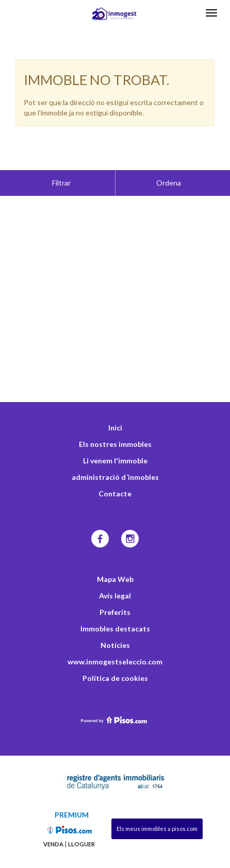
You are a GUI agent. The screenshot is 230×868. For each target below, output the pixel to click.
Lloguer (81, 819)
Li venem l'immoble (115, 435)
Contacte (115, 468)
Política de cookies (115, 652)
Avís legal (115, 570)
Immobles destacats (115, 603)
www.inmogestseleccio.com (115, 636)
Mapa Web (115, 553)
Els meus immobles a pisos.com (157, 803)
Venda (53, 819)
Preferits (115, 586)
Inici (115, 402)
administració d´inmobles (115, 451)
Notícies (115, 619)
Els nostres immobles (115, 418)
